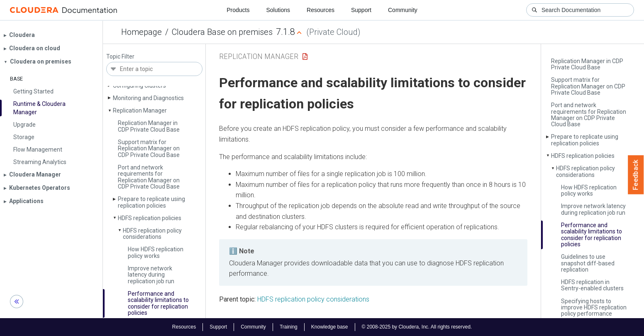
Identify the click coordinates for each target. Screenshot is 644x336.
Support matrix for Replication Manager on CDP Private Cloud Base (149, 148)
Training (289, 327)
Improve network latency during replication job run (151, 275)
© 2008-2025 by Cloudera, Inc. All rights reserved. (417, 327)
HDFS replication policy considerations (152, 234)
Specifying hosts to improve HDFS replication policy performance (594, 308)
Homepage (141, 32)
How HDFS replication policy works (156, 252)
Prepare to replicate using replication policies (151, 202)
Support (361, 10)
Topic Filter (120, 57)
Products (238, 10)
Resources (321, 10)
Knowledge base (330, 327)
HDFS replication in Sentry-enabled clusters (592, 285)
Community (403, 10)
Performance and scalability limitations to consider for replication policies (158, 303)
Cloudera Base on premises (222, 32)
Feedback (636, 175)
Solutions (278, 10)
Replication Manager (140, 110)
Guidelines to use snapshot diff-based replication (588, 263)
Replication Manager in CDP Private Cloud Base (149, 126)
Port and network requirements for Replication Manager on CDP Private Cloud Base (149, 177)
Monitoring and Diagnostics (148, 98)
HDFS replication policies (150, 218)
